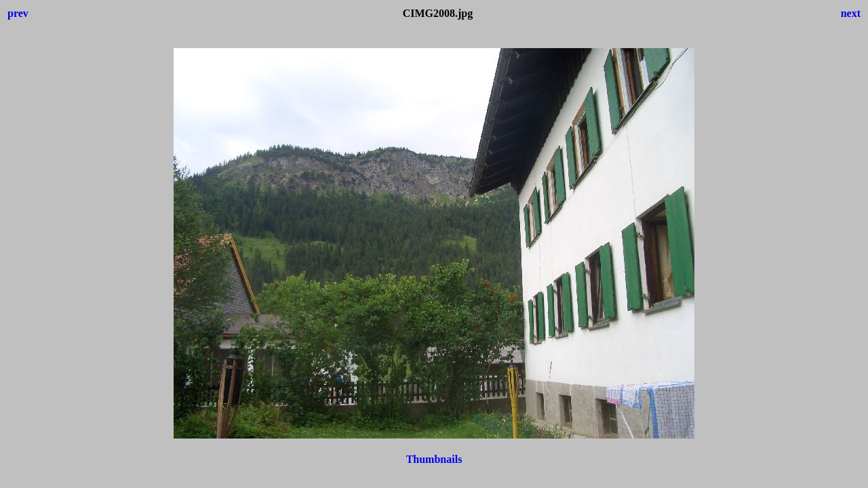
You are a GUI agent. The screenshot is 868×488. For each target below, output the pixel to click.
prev (18, 13)
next (851, 13)
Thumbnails (434, 459)
